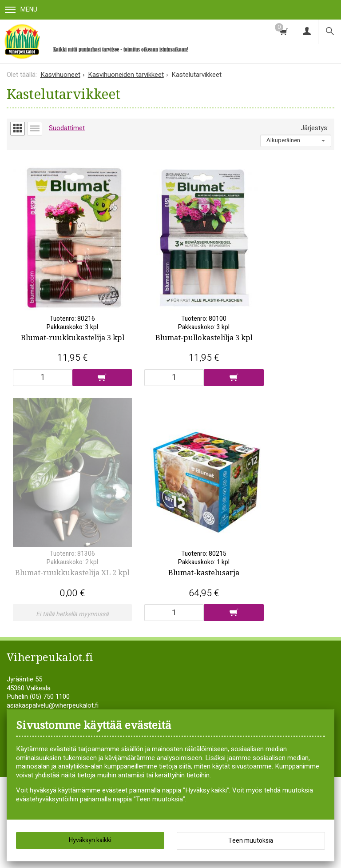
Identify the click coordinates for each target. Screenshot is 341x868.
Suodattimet (67, 128)
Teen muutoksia (251, 841)
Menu (21, 10)
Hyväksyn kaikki (90, 840)
